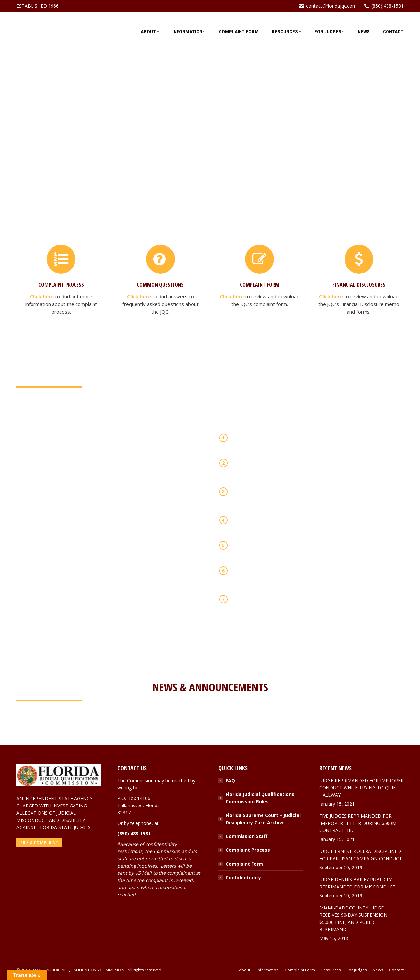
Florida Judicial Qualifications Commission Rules (260, 798)
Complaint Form (244, 864)
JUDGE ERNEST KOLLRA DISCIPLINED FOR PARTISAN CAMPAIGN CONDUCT (361, 855)
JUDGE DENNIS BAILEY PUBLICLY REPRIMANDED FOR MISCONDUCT (357, 883)
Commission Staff (247, 836)
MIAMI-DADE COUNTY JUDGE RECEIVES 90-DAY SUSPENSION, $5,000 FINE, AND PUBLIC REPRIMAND (354, 919)
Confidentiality (243, 878)
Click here (42, 296)
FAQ (230, 780)
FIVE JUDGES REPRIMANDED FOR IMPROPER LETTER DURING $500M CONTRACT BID (358, 823)
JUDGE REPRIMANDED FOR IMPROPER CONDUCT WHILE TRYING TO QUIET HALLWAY (361, 788)
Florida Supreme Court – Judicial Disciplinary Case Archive (263, 819)
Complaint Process (248, 850)
